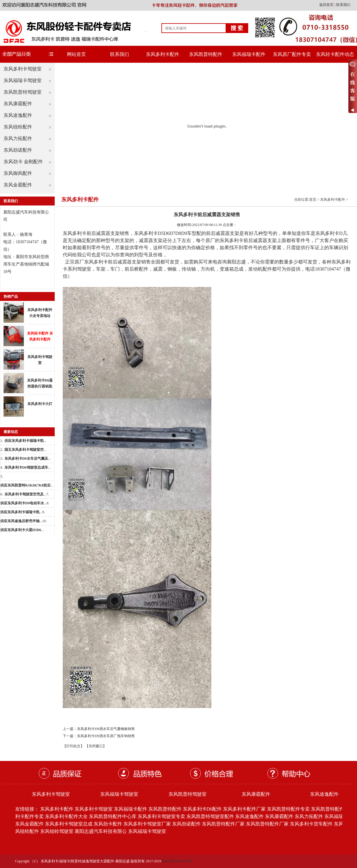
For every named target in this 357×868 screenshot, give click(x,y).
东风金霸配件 (18, 185)
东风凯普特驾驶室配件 (210, 816)
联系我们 (343, 5)
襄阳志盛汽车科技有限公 (101, 831)
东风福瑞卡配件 (249, 54)
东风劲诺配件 (18, 150)
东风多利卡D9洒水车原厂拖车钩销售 (106, 736)
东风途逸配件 (18, 115)
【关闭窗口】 (96, 746)
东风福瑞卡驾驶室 (23, 80)
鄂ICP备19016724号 (177, 861)
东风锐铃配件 (18, 127)
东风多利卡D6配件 (202, 809)
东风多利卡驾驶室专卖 (161, 816)
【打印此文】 (73, 746)
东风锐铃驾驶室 (57, 831)
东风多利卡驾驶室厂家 (147, 824)
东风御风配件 (18, 173)
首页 (313, 200)
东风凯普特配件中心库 (113, 816)
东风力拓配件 (18, 138)
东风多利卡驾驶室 (23, 69)
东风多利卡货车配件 (311, 824)
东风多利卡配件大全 (66, 816)
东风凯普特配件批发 (332, 809)
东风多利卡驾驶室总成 (69, 824)
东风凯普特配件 (206, 54)
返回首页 (327, 5)
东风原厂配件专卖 (292, 54)
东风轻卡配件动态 (335, 54)
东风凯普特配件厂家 (223, 824)
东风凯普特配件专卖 (288, 809)
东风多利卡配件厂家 (244, 809)
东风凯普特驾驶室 (23, 92)
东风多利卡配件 (163, 54)
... (25, 441)
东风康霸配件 (18, 104)
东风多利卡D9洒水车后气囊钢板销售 (106, 729)
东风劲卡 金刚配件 (23, 162)
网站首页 (76, 54)
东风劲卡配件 (108, 824)
